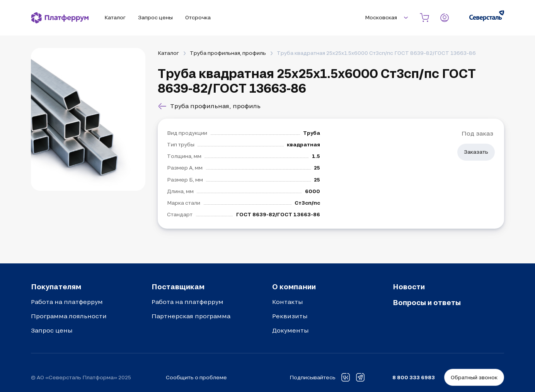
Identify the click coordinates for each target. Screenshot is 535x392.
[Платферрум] (60, 18)
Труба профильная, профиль (228, 53)
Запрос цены (52, 330)
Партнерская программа (191, 316)
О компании (294, 287)
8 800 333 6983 (414, 377)
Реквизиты (290, 316)
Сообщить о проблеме (196, 377)
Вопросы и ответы (427, 302)
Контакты (288, 302)
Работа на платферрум (67, 302)
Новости (409, 287)
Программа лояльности (69, 316)
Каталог (168, 53)
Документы (291, 330)
